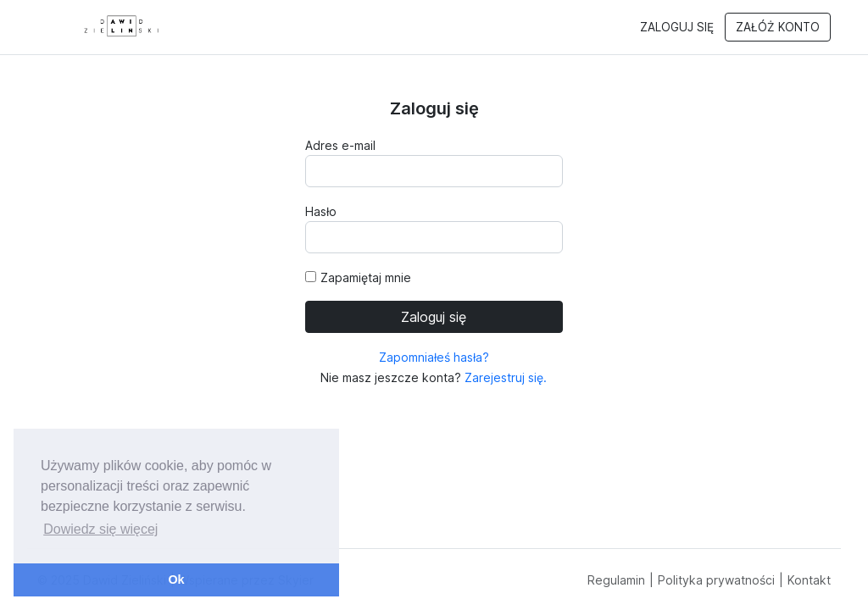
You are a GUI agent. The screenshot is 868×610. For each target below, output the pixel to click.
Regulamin (616, 580)
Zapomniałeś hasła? (434, 357)
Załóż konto (778, 27)
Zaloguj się (677, 27)
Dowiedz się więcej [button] (100, 529)
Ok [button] (176, 579)
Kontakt (809, 580)
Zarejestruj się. (504, 377)
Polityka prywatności (716, 580)
